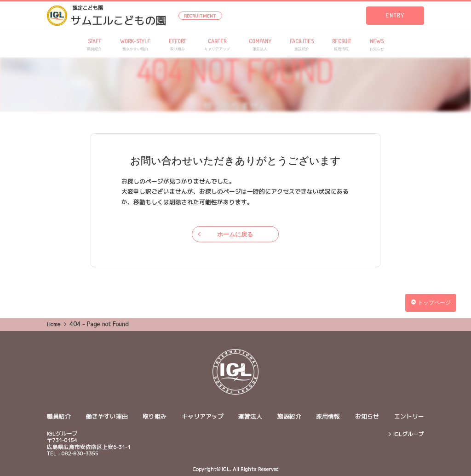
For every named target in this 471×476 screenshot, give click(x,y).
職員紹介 (59, 416)
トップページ (431, 303)
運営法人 (250, 416)
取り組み (155, 416)
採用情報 (328, 416)
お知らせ (367, 416)
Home (54, 324)
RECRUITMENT (200, 16)
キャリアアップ (203, 416)
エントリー (409, 416)
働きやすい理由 (107, 416)
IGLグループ (409, 434)
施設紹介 (289, 416)
